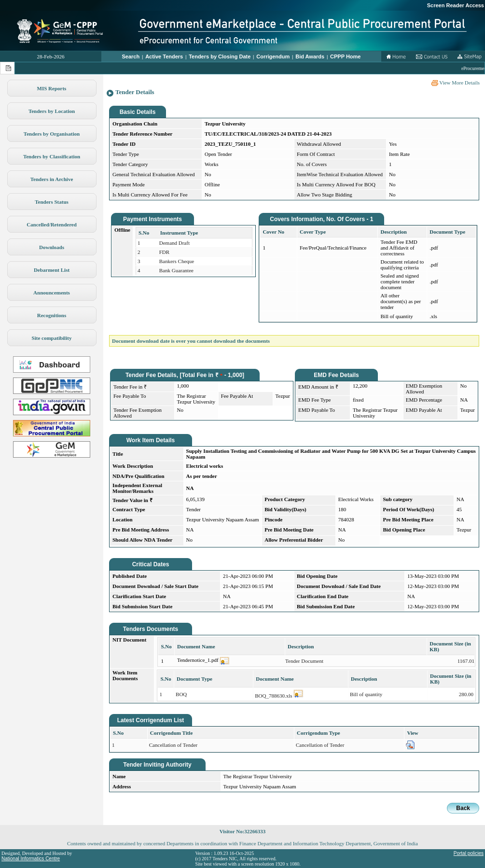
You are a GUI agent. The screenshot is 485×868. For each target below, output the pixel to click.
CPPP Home (345, 56)
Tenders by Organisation (52, 134)
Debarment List (52, 270)
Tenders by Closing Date (220, 56)
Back (463, 808)
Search (131, 56)
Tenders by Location (52, 111)
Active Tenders (164, 56)
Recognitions (52, 315)
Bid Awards (310, 56)
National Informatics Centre (31, 859)
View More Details (456, 83)
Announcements (52, 293)
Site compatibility (52, 338)
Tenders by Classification (52, 156)
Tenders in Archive (52, 179)
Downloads (52, 247)
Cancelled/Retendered (52, 224)
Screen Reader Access (456, 5)
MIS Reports (52, 88)
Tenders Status (52, 202)
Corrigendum (273, 56)
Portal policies (469, 853)
